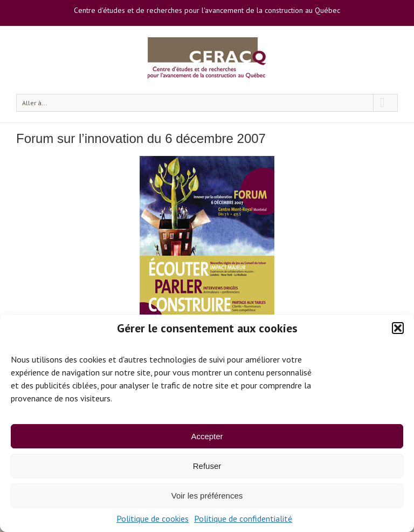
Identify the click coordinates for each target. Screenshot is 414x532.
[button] (398, 328)
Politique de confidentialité (243, 519)
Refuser (207, 466)
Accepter (207, 436)
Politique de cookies (153, 519)
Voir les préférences (207, 496)
